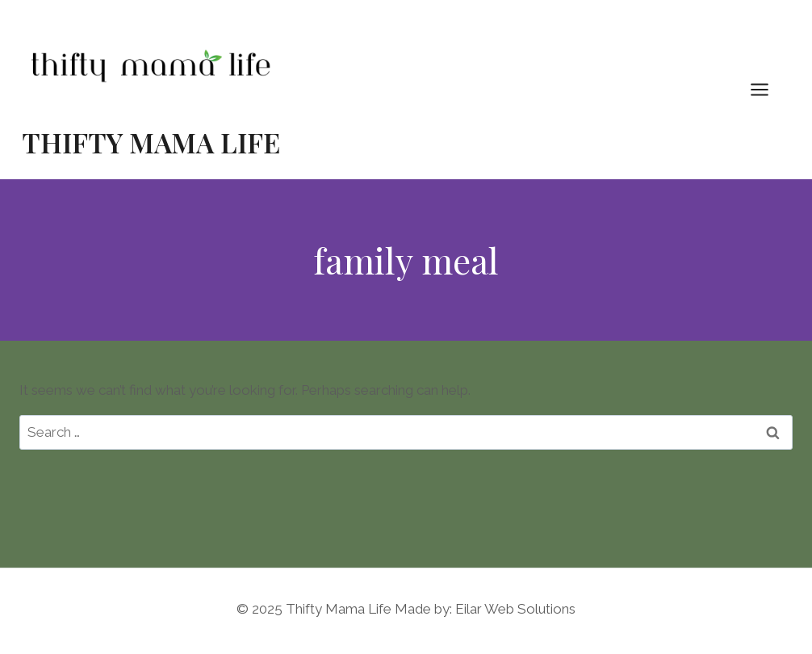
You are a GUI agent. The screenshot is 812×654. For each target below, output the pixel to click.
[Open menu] (768, 89)
